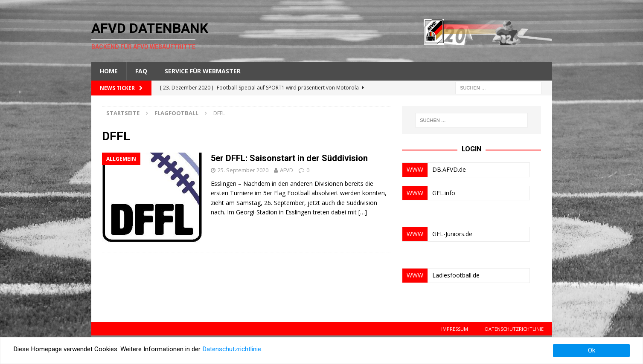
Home (109, 71)
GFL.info (444, 193)
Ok (592, 350)
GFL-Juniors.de (452, 234)
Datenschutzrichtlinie (514, 329)
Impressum (455, 329)
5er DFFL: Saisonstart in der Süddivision (289, 158)
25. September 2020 (243, 170)
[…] (363, 212)
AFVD (287, 170)
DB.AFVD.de (449, 169)
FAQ (141, 71)
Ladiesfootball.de (456, 275)
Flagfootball (176, 113)
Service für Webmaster (203, 71)
